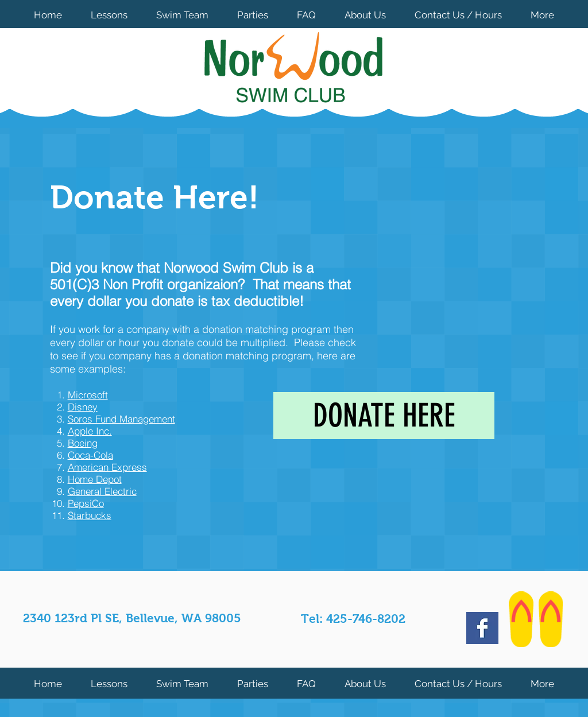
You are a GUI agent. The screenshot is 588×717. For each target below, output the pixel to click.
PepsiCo (86, 503)
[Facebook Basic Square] (482, 628)
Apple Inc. (90, 431)
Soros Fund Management (121, 419)
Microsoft (88, 395)
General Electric (102, 491)
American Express (107, 467)
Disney (83, 407)
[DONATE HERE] (384, 416)
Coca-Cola (90, 455)
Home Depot (95, 479)
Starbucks (90, 515)
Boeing (83, 443)
